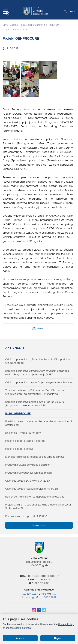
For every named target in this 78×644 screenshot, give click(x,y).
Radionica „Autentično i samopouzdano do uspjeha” (35, 497)
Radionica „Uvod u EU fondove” (24, 433)
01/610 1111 (29, 594)
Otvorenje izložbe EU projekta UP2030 (28, 481)
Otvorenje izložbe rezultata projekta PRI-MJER (32, 489)
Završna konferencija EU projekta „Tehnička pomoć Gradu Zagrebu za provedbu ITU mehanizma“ (35, 392)
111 (54, 594)
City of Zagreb (10, 25)
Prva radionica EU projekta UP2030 (26, 516)
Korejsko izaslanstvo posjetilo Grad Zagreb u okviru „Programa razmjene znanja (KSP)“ (35, 404)
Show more (39, 525)
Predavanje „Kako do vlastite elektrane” (28, 465)
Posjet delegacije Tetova (19, 449)
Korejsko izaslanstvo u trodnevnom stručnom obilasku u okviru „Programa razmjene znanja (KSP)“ (37, 373)
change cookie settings (18, 628)
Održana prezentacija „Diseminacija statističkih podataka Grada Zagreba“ (38, 361)
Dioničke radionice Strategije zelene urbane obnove (35, 457)
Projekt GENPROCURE (18, 413)
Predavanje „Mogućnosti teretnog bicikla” (29, 473)
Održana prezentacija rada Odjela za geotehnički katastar (39, 382)
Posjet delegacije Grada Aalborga (25, 441)
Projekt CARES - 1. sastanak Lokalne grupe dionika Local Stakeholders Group (38, 506)
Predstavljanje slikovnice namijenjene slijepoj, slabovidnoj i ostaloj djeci (39, 423)
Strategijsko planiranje (33, 25)
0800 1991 (50, 597)
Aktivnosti (54, 25)
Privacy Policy (66, 624)
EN (73, 12)
